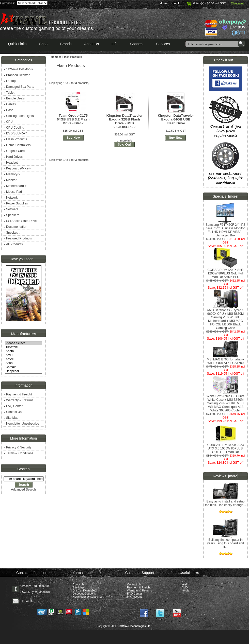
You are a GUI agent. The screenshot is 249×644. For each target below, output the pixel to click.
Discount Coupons (84, 594)
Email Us (28, 601)
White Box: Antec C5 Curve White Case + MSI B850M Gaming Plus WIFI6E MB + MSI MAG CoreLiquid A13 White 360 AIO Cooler (225, 402)
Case (9, 110)
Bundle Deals (14, 98)
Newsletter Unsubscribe (21, 424)
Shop (43, 44)
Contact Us (13, 412)
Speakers (12, 215)
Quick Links (17, 44)
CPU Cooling (14, 128)
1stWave (24, 347)
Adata (24, 351)
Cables (10, 104)
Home (164, 3)
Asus (24, 363)
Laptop (10, 81)
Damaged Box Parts (19, 87)
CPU (8, 122)
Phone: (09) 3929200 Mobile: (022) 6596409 (36, 589)
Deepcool (24, 371)
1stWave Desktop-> (19, 69)
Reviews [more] (225, 476)
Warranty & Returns (19, 400)
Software (11, 209)
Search (24, 469)
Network (11, 198)
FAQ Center (13, 406)
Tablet (9, 93)
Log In (176, 3)
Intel (184, 584)
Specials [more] (225, 196)
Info (114, 44)
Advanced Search (23, 490)
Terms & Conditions (19, 453)
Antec (24, 359)
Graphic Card (14, 151)
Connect (137, 44)
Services (163, 44)
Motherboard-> (15, 186)
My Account (134, 597)
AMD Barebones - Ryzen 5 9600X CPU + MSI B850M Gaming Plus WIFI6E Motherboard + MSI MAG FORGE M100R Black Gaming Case (225, 318)
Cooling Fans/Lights (19, 116)
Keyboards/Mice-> (18, 168)
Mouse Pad (13, 192)
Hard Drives (13, 157)
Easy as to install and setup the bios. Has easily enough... (226, 502)
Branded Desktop (17, 75)
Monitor (10, 180)
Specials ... (13, 233)
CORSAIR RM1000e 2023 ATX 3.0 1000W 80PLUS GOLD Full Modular (226, 447)
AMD (24, 355)
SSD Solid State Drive (20, 221)
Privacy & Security (18, 447)
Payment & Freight (18, 394)
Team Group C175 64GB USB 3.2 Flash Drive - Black (73, 119)
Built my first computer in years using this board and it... (225, 542)
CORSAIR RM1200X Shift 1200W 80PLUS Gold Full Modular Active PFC (225, 272)
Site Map (11, 418)
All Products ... (15, 244)
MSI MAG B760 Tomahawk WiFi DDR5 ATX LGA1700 (226, 360)
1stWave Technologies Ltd (134, 626)
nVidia (185, 590)
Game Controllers (17, 145)
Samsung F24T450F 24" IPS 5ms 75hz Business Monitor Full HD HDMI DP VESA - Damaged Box (225, 229)
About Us (91, 44)
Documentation (15, 227)
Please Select (24, 343)
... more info (124, 141)
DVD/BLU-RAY (15, 133)
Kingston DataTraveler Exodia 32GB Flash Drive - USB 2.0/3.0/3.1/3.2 (125, 121)
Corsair (24, 367)
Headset (11, 163)
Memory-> (12, 174)
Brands (66, 44)
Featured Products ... (20, 238)
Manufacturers (23, 334)
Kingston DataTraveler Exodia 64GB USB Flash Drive (176, 119)
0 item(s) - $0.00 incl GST (206, 3)
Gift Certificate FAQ (85, 590)
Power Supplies (16, 203)
